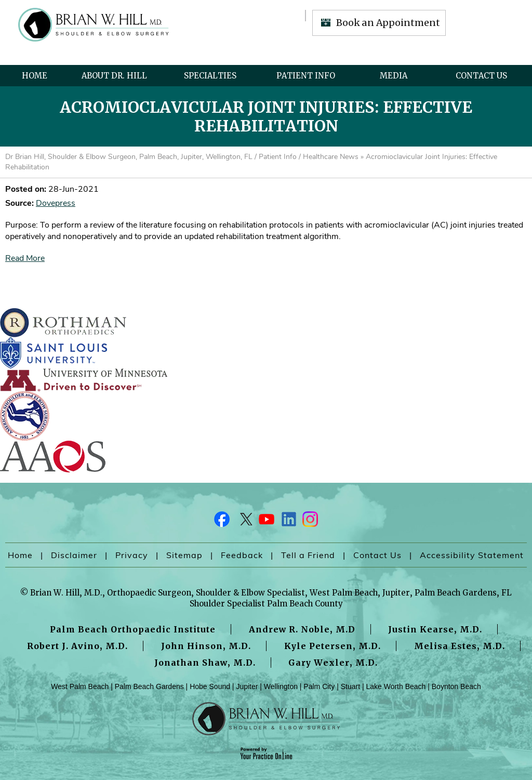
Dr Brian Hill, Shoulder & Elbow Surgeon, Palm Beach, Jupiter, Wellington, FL (129, 157)
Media (394, 76)
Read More (25, 258)
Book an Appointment (388, 23)
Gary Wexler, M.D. (333, 663)
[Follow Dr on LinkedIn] (288, 522)
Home (35, 76)
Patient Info (306, 76)
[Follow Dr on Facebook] (222, 522)
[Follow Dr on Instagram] (310, 522)
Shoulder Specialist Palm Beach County (266, 604)
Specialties (210, 76)
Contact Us (481, 76)
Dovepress (56, 203)
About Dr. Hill (114, 76)
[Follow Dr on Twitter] (244, 522)
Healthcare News (331, 157)
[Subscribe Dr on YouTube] (266, 522)
